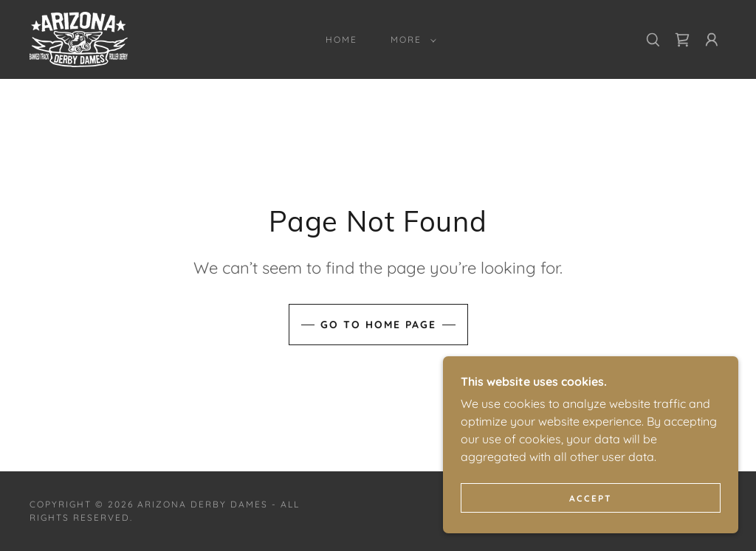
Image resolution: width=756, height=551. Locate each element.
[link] (79, 38)
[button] (410, 40)
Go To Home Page (378, 325)
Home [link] (341, 39)
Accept (591, 529)
